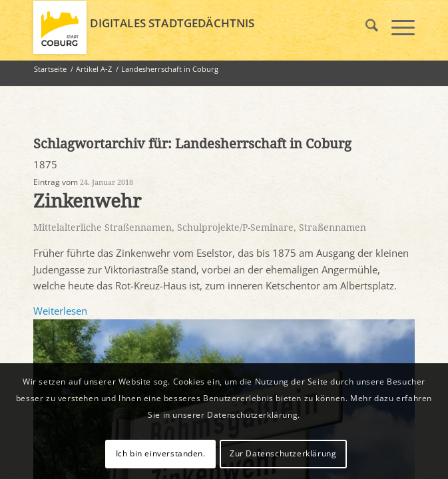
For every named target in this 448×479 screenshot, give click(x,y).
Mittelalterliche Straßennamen (103, 228)
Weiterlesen (60, 311)
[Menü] (396, 27)
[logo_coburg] (186, 27)
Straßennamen (333, 228)
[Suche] (365, 27)
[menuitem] (365, 27)
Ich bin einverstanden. (161, 453)
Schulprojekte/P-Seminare (235, 228)
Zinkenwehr (87, 201)
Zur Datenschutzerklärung (283, 453)
